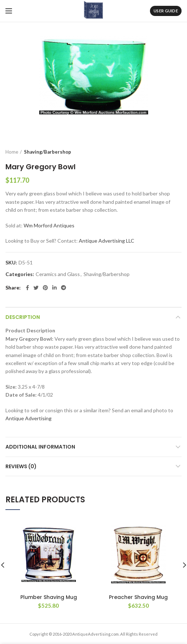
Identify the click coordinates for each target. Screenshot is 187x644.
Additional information (40, 447)
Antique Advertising (29, 418)
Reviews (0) (21, 466)
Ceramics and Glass (58, 274)
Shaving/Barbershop (48, 152)
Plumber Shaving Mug (49, 597)
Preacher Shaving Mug (138, 597)
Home (12, 152)
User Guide (166, 11)
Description (23, 317)
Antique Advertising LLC (107, 241)
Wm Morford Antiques (49, 225)
